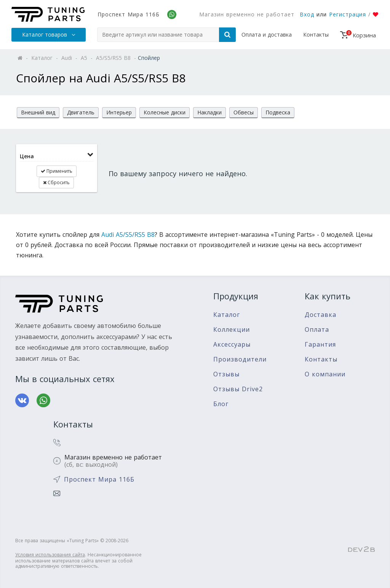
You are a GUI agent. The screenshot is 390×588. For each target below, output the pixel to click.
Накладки (209, 112)
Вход (307, 14)
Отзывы (226, 374)
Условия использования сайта (50, 555)
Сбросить (56, 182)
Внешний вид (38, 112)
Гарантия (320, 345)
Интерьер (119, 112)
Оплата (317, 330)
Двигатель (81, 112)
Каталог (227, 315)
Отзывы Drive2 (238, 389)
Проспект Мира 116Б (129, 14)
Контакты (316, 35)
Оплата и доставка (267, 35)
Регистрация (348, 14)
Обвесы (244, 112)
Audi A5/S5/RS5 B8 (128, 235)
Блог (221, 404)
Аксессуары (232, 345)
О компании (325, 374)
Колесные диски (165, 112)
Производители (240, 359)
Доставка (320, 315)
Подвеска (278, 112)
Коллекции (232, 330)
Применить (57, 171)
